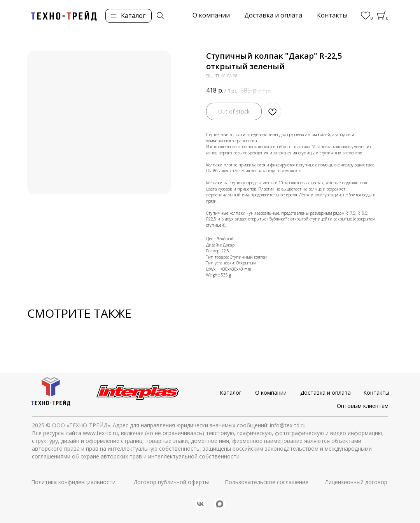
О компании (271, 393)
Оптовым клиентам (363, 406)
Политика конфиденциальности (73, 482)
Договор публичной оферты (171, 482)
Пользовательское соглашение (267, 482)
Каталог (231, 393)
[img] (160, 16)
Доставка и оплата (325, 393)
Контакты (376, 393)
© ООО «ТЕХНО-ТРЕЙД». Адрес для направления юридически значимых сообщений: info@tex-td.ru (176, 425)
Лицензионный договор (356, 482)
